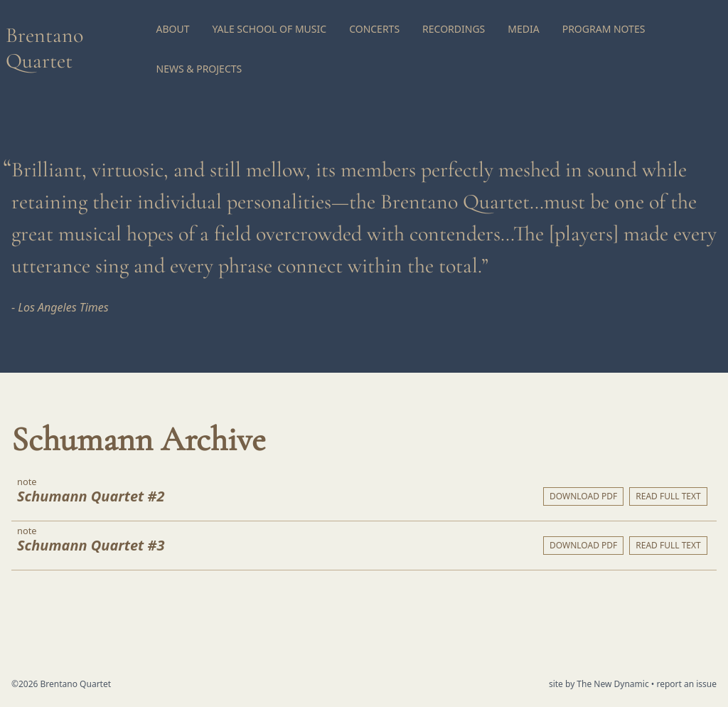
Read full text (668, 496)
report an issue (686, 684)
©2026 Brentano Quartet (61, 684)
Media (523, 29)
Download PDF (583, 496)
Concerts (374, 29)
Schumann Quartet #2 (91, 496)
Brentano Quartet (44, 48)
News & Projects (199, 69)
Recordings (454, 29)
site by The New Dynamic (600, 684)
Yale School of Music (270, 29)
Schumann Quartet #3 (91, 545)
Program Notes (604, 29)
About (173, 29)
